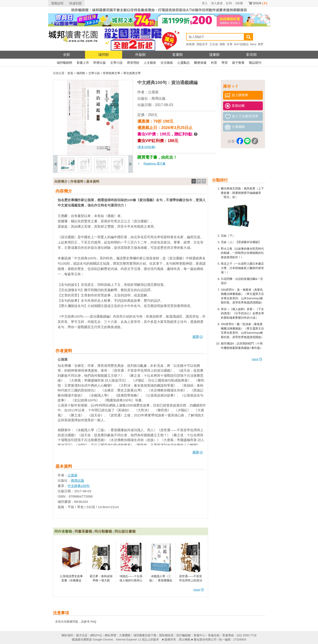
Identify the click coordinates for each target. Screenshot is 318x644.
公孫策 (153, 92)
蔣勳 (222, 44)
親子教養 (238, 63)
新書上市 (83, 63)
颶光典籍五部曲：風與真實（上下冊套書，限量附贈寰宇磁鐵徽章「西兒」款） (242, 193)
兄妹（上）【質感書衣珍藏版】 (241, 242)
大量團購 (125, 635)
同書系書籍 (83, 531)
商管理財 (133, 63)
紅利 (229, 3)
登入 (205, 3)
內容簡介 (61, 181)
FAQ (93, 622)
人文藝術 (150, 63)
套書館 (178, 55)
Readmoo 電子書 (154, 164)
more (257, 359)
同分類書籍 (103, 531)
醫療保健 (200, 63)
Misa (253, 44)
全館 (66, 55)
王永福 (214, 44)
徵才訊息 (82, 635)
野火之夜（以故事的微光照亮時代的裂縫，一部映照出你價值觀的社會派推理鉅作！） (242, 253)
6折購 (239, 3)
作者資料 (77, 181)
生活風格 (167, 63)
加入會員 (217, 3)
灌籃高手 (202, 44)
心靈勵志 (184, 63)
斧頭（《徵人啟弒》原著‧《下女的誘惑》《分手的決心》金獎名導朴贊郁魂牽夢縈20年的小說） (242, 313)
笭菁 (230, 44)
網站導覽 (110, 635)
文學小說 (116, 63)
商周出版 (159, 98)
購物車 (260, 3)
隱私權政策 (166, 635)
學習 (225, 63)
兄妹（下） (228, 236)
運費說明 (57, 3)
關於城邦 (67, 635)
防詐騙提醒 (184, 635)
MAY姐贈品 (241, 44)
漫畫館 (214, 55)
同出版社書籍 (125, 531)
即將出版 (100, 63)
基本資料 (93, 181)
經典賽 (190, 44)
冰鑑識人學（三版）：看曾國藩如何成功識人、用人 (161, 580)
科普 (214, 63)
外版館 (140, 55)
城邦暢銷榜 (64, 63)
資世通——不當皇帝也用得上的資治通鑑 (191, 580)
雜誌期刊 (255, 63)
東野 (261, 44)
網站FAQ (96, 635)
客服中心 (199, 635)
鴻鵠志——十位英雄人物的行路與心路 (131, 580)
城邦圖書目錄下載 (145, 635)
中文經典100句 (79, 486)
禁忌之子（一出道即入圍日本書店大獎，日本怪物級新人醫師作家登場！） (242, 268)
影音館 (252, 55)
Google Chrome (103, 639)
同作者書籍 (63, 531)
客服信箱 (214, 635)
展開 (198, 337)
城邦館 (104, 55)
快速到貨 (76, 3)
